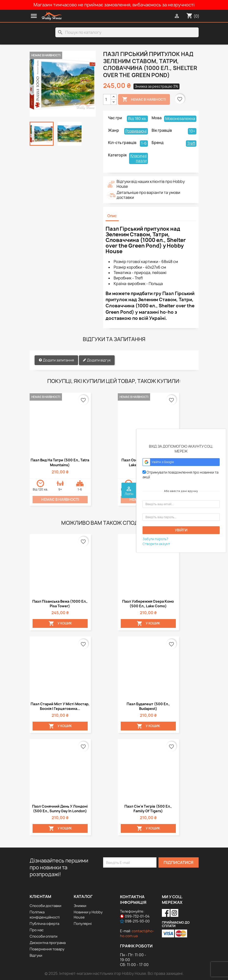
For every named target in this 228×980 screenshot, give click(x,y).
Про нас (37, 930)
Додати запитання (56, 360)
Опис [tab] (112, 216)
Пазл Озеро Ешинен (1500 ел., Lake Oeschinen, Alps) (148, 463)
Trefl (191, 143)
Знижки (80, 906)
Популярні (83, 924)
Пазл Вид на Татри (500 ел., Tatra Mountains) (60, 463)
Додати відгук (97, 360)
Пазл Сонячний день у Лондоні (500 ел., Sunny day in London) (60, 809)
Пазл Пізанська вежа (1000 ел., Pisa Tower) (60, 604)
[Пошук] (127, 32)
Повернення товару (47, 949)
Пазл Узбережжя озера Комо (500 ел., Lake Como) (148, 604)
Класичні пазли (138, 158)
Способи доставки (45, 906)
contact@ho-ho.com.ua (137, 933)
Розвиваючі (136, 131)
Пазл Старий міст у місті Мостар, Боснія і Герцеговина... (60, 706)
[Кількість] (107, 99)
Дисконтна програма (48, 943)
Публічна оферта (44, 924)
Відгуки (36, 955)
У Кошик (60, 623)
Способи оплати (43, 936)
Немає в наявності (144, 99)
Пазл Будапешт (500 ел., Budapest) (148, 706)
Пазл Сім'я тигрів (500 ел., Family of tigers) (148, 809)
